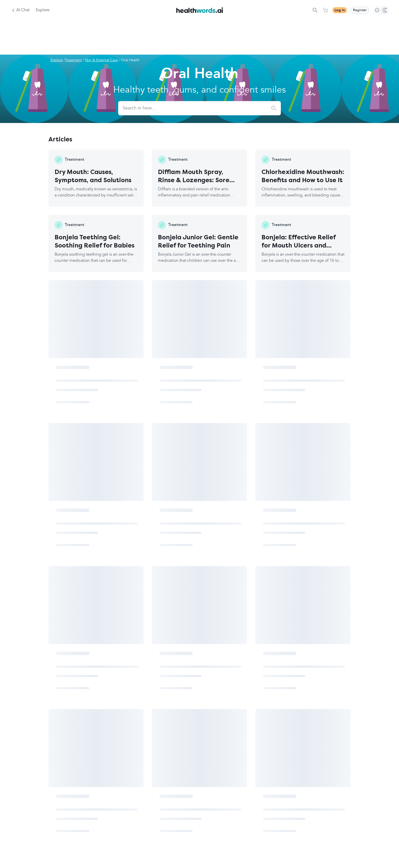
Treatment (73, 60)
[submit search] (274, 108)
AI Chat (23, 10)
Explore (43, 10)
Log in (340, 10)
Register (360, 10)
